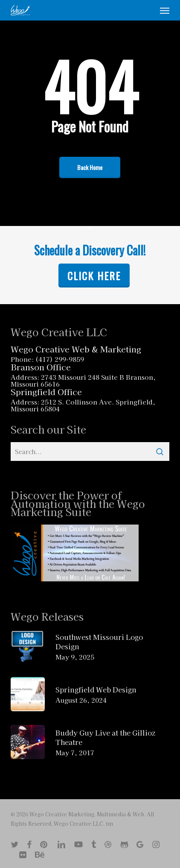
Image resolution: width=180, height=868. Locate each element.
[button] (165, 10)
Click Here (94, 276)
